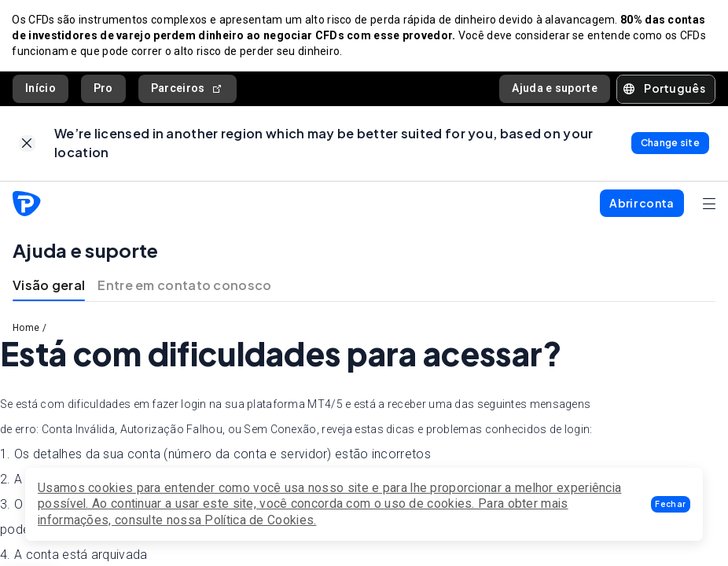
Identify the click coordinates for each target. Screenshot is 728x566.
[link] (27, 145)
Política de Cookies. (260, 520)
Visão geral (49, 287)
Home (26, 329)
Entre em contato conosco (184, 287)
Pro (103, 89)
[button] (671, 504)
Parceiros (188, 89)
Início (40, 89)
